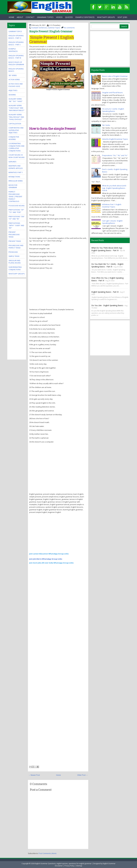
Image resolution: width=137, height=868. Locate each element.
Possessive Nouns (17, 206)
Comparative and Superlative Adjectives (16, 130)
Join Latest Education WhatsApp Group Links (49, 554)
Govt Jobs (122, 17)
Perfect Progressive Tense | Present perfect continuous (15, 197)
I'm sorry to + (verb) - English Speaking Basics (113, 110)
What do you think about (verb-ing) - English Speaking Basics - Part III (114, 188)
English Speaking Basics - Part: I (16, 43)
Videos (59, 17)
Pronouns (13, 252)
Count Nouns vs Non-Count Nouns (17, 156)
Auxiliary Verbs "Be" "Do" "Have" (16, 100)
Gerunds (12, 162)
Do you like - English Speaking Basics (107, 305)
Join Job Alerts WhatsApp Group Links (46, 559)
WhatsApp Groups (106, 17)
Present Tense (15, 241)
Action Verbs (14, 80)
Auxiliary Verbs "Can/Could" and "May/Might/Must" (17, 108)
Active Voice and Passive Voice (16, 85)
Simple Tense (14, 256)
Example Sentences (85, 17)
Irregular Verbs (16, 181)
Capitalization (15, 124)
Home (11, 17)
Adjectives (13, 90)
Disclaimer (59, 866)
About (20, 17)
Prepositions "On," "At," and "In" (115, 155)
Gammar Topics (54, 28)
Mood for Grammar (13, 186)
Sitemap (79, 866)
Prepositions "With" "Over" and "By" (16, 225)
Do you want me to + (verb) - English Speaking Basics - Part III (107, 265)
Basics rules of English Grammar (16, 63)
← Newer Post (34, 775)
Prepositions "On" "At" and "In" (17, 218)
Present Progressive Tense (14, 234)
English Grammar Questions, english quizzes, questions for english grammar (63, 863)
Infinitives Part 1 (16, 172)
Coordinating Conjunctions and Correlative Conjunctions (17, 147)
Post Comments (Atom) (47, 853)
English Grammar (109, 863)
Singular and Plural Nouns (15, 262)
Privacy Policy (69, 866)
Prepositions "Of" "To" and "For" (16, 211)
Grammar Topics (45, 17)
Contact (30, 17)
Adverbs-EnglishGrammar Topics (115, 139)
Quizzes (69, 17)
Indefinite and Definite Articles (16, 167)
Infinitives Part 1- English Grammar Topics (112, 206)
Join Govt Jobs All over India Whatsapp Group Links (51, 563)
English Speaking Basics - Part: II (16, 37)
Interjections (14, 177)
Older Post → (82, 775)
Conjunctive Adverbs (14, 138)
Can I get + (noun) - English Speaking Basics (112, 222)
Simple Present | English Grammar (51, 31)
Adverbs (12, 95)
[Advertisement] (58, 108)
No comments (69, 28)
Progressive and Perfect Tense (16, 247)
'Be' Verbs (13, 75)
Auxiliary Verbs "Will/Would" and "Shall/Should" (16, 117)
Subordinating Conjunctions (15, 268)
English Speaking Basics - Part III (16, 57)
